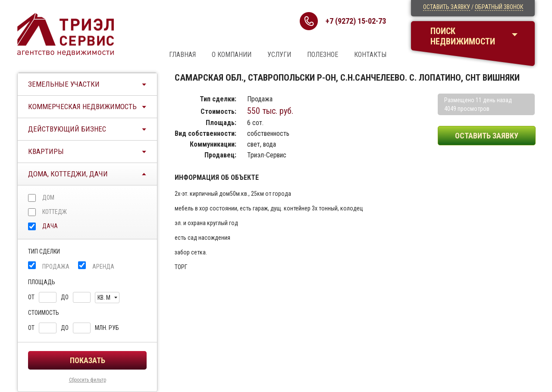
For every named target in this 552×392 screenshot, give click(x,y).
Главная (182, 55)
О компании (232, 55)
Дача (50, 226)
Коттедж (55, 212)
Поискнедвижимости (463, 36)
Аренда (103, 267)
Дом (48, 198)
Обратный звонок (499, 7)
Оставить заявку (447, 7)
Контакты (370, 55)
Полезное (323, 55)
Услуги (279, 55)
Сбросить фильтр (88, 380)
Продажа (56, 267)
